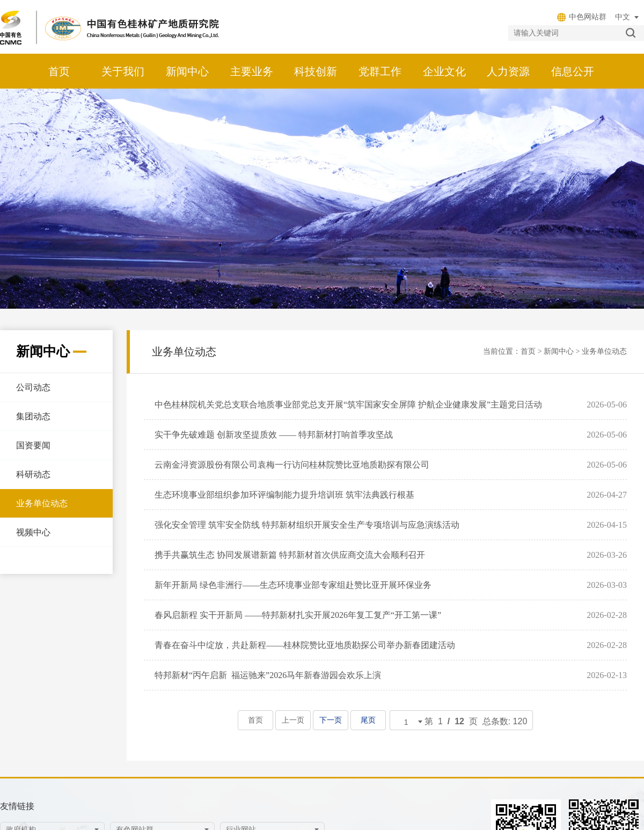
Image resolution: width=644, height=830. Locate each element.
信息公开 (573, 71)
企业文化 (444, 71)
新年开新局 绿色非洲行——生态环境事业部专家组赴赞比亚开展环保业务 (293, 585)
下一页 (330, 720)
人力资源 (508, 71)
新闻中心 (187, 71)
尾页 (368, 720)
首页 (59, 71)
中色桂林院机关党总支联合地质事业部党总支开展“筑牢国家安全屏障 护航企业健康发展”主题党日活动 (348, 405)
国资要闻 (33, 445)
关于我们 (123, 71)
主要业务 (252, 71)
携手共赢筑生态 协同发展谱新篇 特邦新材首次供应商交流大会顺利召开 (290, 555)
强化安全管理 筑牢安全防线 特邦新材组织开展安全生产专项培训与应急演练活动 (307, 525)
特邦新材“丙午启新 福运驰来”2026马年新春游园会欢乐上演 (268, 675)
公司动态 (33, 387)
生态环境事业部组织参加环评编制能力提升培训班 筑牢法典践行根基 (284, 495)
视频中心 (33, 532)
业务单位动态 (42, 503)
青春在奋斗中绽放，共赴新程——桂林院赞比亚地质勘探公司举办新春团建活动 (305, 645)
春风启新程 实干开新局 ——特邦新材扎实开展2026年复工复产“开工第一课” (298, 615)
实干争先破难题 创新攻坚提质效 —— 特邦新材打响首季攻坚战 (274, 435)
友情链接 (17, 806)
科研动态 (33, 474)
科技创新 (316, 71)
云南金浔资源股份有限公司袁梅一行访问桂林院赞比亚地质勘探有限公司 (292, 465)
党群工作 (380, 71)
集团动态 (33, 416)
